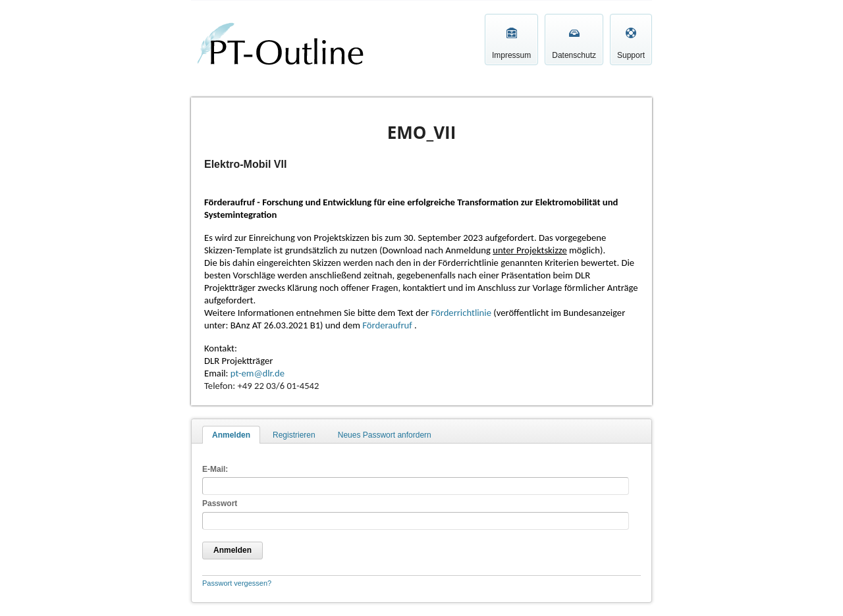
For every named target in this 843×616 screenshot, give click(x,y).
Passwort (220, 503)
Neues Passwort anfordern (385, 435)
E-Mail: (215, 469)
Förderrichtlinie (461, 313)
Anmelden (231, 435)
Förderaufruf (388, 325)
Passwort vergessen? (237, 583)
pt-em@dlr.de (258, 373)
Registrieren (294, 435)
